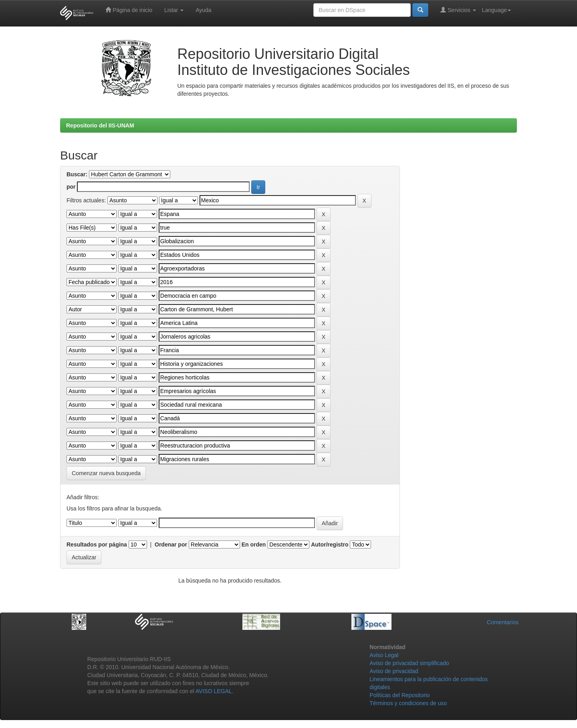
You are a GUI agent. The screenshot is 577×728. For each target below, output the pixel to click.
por (71, 187)
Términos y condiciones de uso (408, 703)
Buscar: (77, 174)
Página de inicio (129, 10)
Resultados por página (97, 544)
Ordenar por (171, 544)
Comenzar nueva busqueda (106, 473)
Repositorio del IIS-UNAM (100, 125)
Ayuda (203, 10)
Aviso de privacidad (394, 671)
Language (496, 10)
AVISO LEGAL (214, 691)
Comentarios (503, 622)
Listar (174, 10)
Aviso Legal (384, 655)
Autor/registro (330, 544)
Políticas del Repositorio (399, 695)
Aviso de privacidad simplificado (409, 663)
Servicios (458, 10)
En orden (254, 544)
